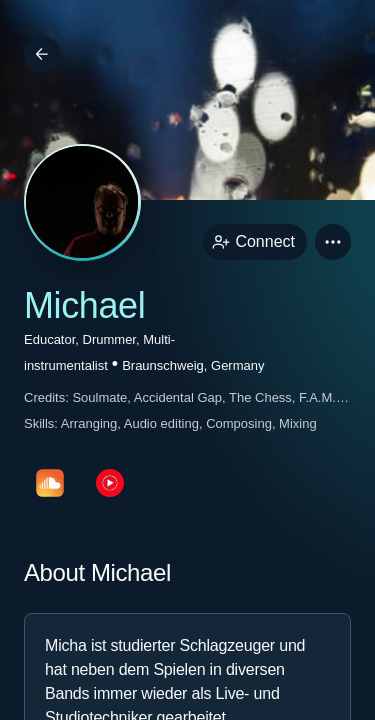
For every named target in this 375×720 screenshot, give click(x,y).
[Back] (42, 54)
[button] (333, 242)
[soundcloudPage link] (50, 483)
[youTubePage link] (110, 483)
